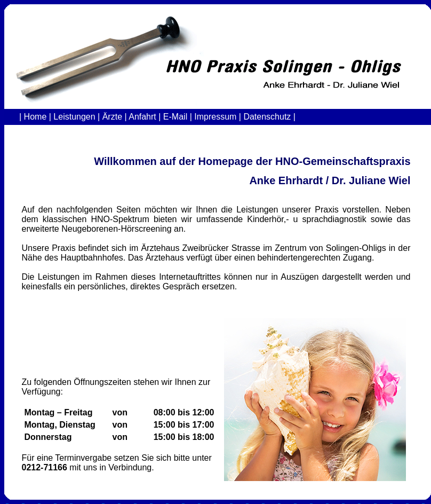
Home (35, 117)
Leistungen (74, 117)
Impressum (215, 117)
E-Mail (175, 117)
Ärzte (112, 117)
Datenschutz (266, 117)
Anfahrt (142, 117)
